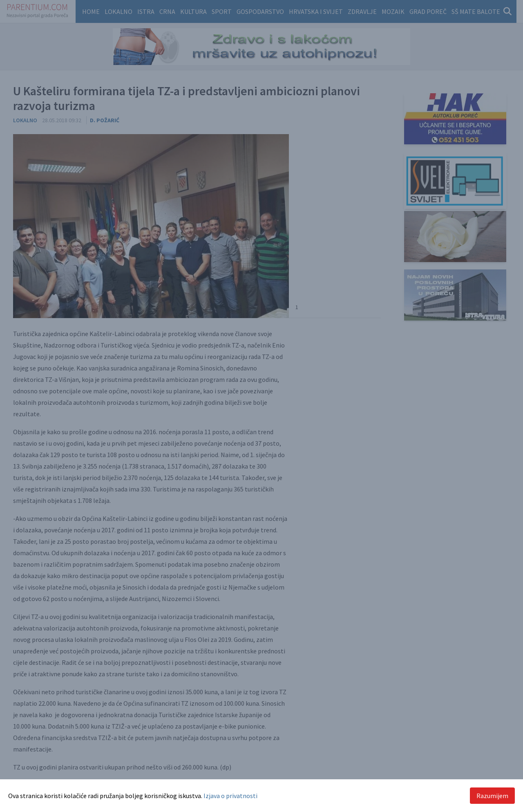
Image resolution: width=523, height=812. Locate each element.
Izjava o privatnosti (230, 796)
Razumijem (492, 796)
